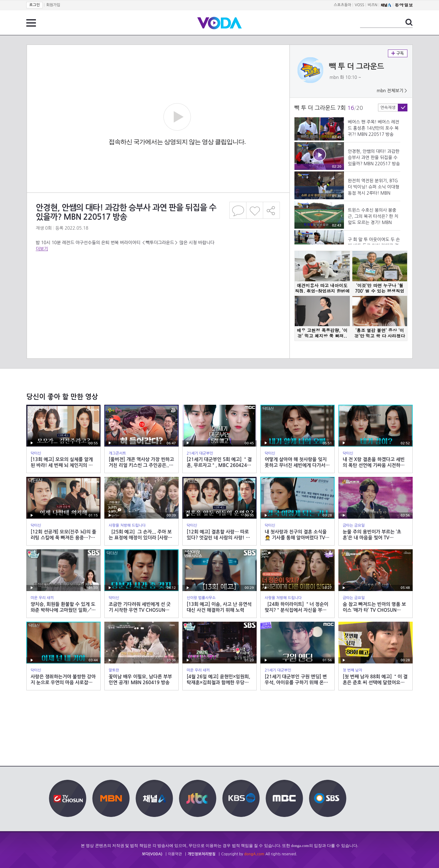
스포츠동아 (342, 5)
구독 (398, 53)
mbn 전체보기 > (392, 91)
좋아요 (255, 210)
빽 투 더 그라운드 (357, 67)
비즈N (373, 5)
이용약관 (175, 854)
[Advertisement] (158, 277)
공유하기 (272, 210)
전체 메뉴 (31, 23)
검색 (409, 22)
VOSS (360, 5)
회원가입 (53, 5)
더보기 (42, 249)
